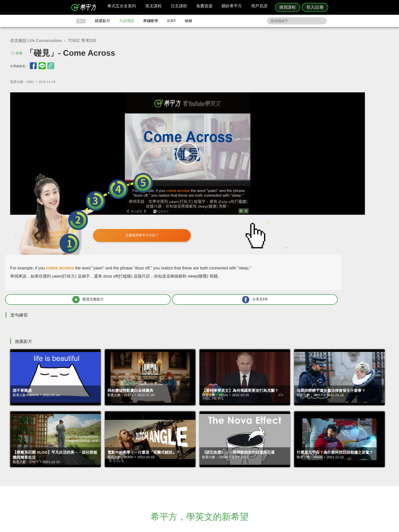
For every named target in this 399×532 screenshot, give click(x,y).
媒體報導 (230, 479)
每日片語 (206, 475)
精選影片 (103, 21)
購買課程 (288, 7)
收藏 (19, 53)
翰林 (189, 21)
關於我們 (230, 475)
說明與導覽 (256, 470)
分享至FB (348, 189)
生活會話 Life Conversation (36, 41)
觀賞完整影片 (279, 189)
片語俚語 (127, 21)
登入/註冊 (315, 7)
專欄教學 (151, 21)
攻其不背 (206, 466)
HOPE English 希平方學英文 (156, 435)
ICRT (172, 21)
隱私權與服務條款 (261, 466)
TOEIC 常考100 (82, 41)
